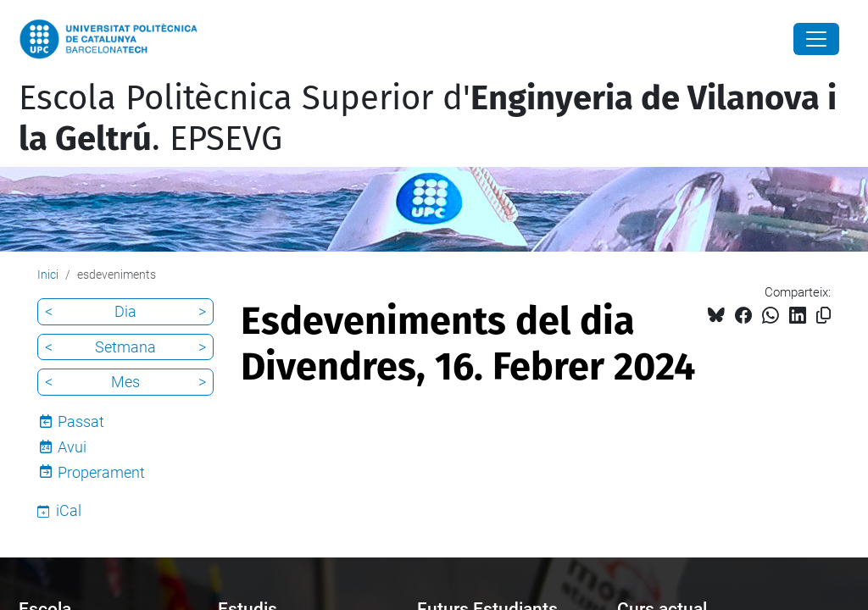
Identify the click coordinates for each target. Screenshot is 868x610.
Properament (101, 472)
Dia (125, 311)
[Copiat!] (823, 316)
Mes (125, 382)
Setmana (125, 347)
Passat (81, 421)
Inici (48, 274)
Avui (72, 447)
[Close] (816, 39)
